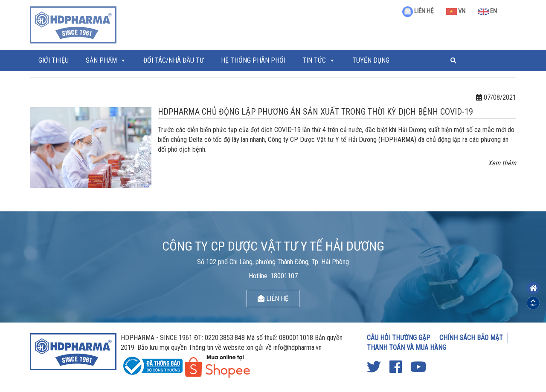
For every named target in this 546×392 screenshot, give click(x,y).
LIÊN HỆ (418, 11)
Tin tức (314, 60)
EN (488, 11)
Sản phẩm (101, 60)
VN (456, 11)
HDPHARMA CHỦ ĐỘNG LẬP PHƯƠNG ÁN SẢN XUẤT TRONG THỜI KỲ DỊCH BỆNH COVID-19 (315, 112)
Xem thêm (502, 163)
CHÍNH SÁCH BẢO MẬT (471, 338)
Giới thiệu (54, 60)
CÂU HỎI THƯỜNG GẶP (399, 338)
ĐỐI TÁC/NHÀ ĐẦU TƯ (174, 60)
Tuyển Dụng (371, 60)
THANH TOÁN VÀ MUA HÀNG (407, 347)
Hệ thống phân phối (253, 60)
